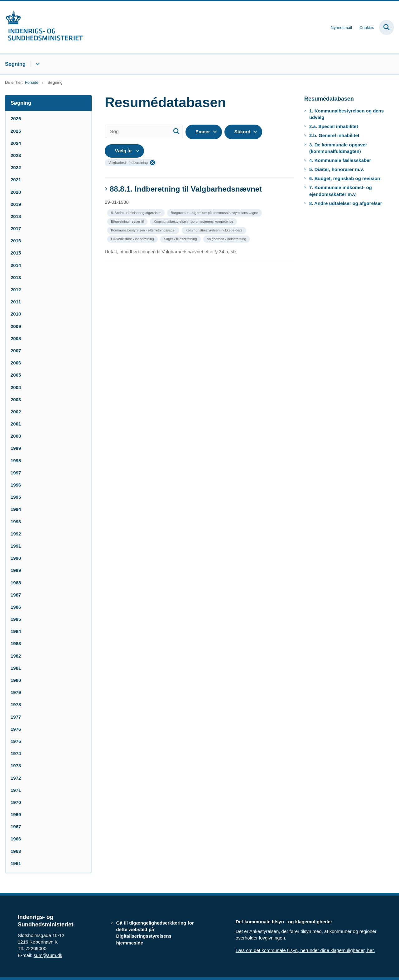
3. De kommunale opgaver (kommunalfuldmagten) (338, 148)
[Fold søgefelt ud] (387, 27)
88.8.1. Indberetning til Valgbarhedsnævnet (186, 189)
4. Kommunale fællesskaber (340, 160)
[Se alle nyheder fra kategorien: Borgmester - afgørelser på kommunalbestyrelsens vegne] (215, 212)
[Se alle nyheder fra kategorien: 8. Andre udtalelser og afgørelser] (137, 212)
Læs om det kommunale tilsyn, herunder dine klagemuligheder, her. (305, 950)
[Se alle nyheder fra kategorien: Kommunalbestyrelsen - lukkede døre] (214, 230)
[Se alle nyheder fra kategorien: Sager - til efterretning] (181, 238)
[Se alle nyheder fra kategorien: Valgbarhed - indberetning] (227, 238)
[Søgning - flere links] (37, 64)
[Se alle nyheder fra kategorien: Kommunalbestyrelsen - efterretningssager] (144, 230)
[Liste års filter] (124, 151)
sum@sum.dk (48, 955)
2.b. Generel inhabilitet (334, 135)
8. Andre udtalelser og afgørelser (346, 203)
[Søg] (144, 131)
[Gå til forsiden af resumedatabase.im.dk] (41, 27)
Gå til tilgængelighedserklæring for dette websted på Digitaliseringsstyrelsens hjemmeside (155, 933)
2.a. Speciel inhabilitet (334, 126)
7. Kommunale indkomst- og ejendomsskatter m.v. (341, 191)
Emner (203, 132)
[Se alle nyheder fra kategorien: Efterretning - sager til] (128, 221)
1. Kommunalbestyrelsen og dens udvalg (346, 114)
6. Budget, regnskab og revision (345, 178)
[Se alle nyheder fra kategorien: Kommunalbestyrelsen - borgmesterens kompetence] (194, 221)
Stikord (243, 132)
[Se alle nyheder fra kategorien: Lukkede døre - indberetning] (133, 238)
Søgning (15, 64)
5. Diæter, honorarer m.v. (337, 169)
